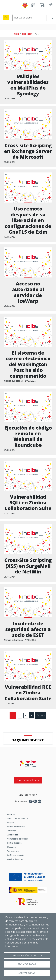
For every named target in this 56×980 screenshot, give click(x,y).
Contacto (11, 814)
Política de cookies (15, 843)
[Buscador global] (29, 18)
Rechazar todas (27, 964)
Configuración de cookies (17, 839)
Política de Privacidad (16, 827)
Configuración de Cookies (27, 955)
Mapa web (11, 847)
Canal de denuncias (15, 859)
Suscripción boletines (28, 780)
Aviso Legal (12, 831)
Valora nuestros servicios (18, 818)
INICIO (16, 34)
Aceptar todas (27, 973)
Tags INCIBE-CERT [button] (28, 740)
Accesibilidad (13, 835)
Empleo (10, 823)
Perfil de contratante (16, 855)
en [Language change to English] (6, 17)
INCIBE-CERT (27, 34)
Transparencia (13, 851)
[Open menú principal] (3, 5)
